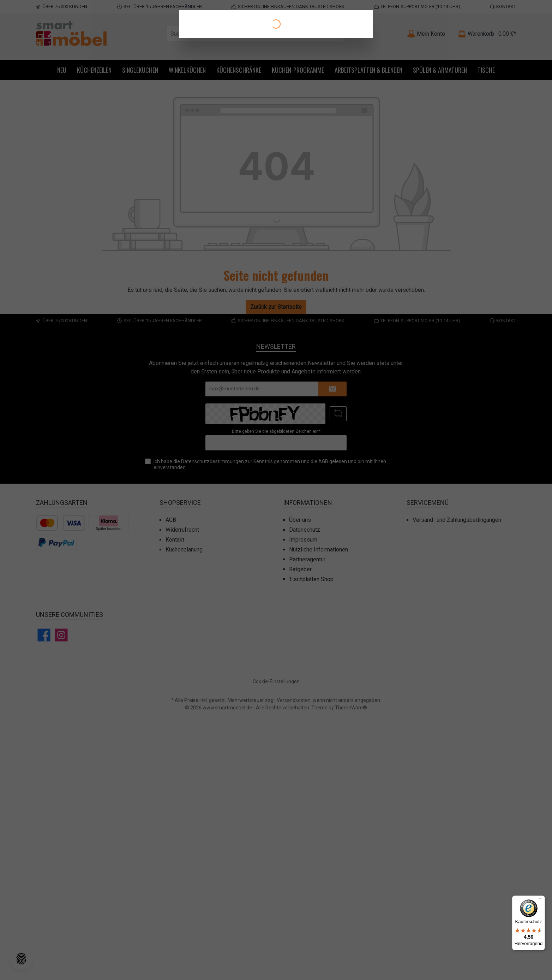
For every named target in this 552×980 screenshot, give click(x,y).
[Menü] (541, 900)
